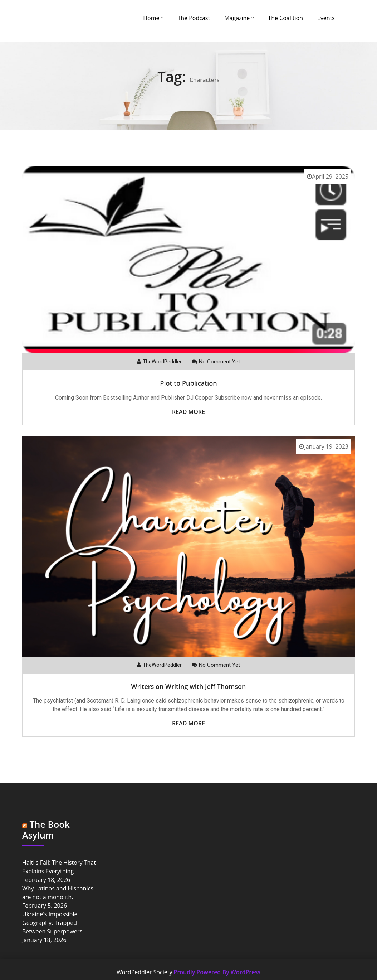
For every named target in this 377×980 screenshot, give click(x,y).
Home (151, 18)
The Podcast (194, 18)
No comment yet (219, 362)
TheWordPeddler (162, 362)
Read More (188, 412)
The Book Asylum (46, 830)
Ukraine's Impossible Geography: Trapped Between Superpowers (52, 923)
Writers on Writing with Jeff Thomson (189, 686)
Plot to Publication (188, 383)
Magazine (237, 18)
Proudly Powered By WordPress (217, 972)
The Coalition (285, 18)
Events (326, 18)
